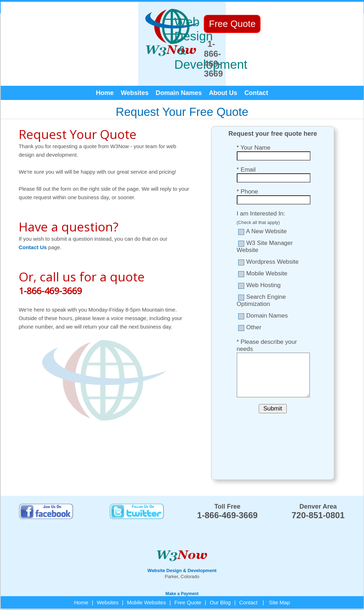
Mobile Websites (146, 581)
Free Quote (188, 581)
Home (105, 71)
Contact (256, 71)
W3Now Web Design (23, 597)
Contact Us (33, 226)
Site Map (279, 581)
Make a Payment (182, 572)
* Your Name (254, 126)
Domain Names (179, 71)
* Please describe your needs (267, 324)
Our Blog (220, 581)
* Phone (248, 170)
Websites (135, 71)
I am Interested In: (261, 192)
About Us (223, 71)
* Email (246, 148)
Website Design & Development (182, 549)
